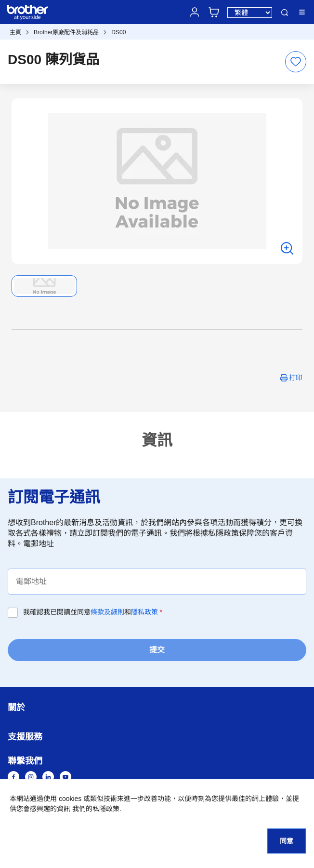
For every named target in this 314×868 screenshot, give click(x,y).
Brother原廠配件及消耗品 (66, 32)
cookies (70, 799)
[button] (262, 814)
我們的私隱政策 (96, 809)
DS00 (118, 32)
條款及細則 (107, 612)
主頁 (15, 32)
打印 (296, 378)
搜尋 (285, 13)
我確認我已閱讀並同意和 (93, 612)
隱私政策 (144, 612)
